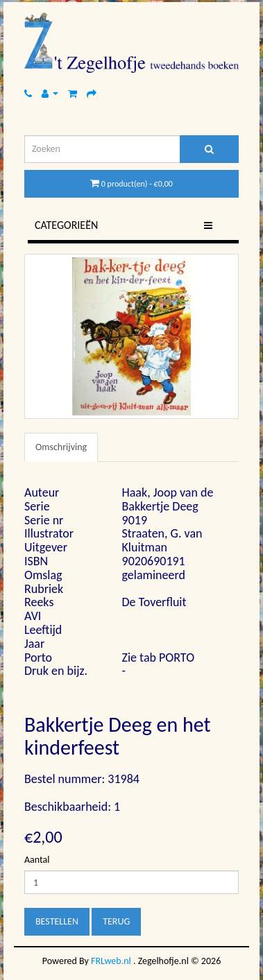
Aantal (37, 860)
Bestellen (57, 921)
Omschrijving (61, 447)
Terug (116, 921)
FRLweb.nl (111, 961)
